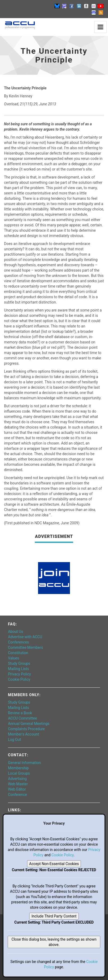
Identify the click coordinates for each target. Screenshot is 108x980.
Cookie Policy (19, 679)
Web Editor (17, 789)
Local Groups (19, 773)
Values (14, 658)
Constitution (18, 653)
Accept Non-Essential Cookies (54, 864)
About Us (16, 632)
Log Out (14, 740)
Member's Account (23, 734)
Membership (18, 768)
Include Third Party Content (54, 916)
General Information (24, 763)
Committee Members (26, 647)
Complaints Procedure (26, 729)
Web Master (18, 784)
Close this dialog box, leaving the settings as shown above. (54, 942)
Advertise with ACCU (25, 637)
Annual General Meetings (29, 724)
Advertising (17, 779)
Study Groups (19, 663)
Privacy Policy (19, 674)
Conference (17, 795)
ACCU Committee (22, 718)
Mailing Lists (18, 669)
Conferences (18, 642)
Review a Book (20, 713)
